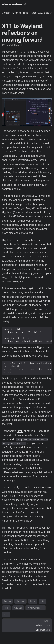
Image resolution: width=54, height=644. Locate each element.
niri (18, 52)
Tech (6, 608)
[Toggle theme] (25, 4)
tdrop (20, 431)
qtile (38, 225)
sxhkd (5, 309)
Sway (29, 208)
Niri (42, 601)
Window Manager (35, 608)
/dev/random (12, 4)
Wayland (18, 608)
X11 (6, 614)
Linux (33, 601)
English (7, 601)
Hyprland (7, 212)
